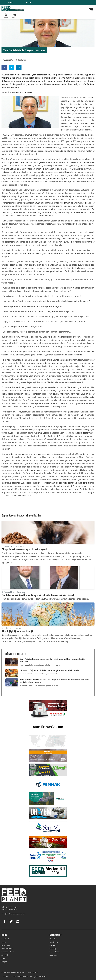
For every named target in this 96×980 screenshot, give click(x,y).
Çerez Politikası (40, 976)
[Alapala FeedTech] (48, 709)
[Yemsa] (48, 842)
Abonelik (5, 955)
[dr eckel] (48, 799)
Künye (4, 942)
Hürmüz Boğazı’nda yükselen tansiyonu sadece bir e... (40, 674)
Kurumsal (5, 939)
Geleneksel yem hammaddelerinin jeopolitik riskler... (40, 685)
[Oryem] (48, 813)
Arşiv (3, 958)
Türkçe (29, 2)
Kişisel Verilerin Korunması (22, 976)
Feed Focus (54, 955)
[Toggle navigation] (91, 10)
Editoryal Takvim (8, 952)
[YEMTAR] (48, 741)
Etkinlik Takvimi (7, 949)
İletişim (4, 962)
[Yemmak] (48, 784)
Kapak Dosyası (55, 952)
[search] (90, 16)
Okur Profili (6, 945)
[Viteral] (48, 770)
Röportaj (53, 949)
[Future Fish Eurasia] (48, 856)
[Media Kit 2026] (48, 871)
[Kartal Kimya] (48, 755)
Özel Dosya (54, 942)
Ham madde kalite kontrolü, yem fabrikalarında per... (40, 665)
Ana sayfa (5, 976)
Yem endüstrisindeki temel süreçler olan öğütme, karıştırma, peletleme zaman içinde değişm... (45, 599)
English (10, 2)
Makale (52, 945)
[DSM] (48, 726)
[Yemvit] (48, 827)
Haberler (53, 939)
